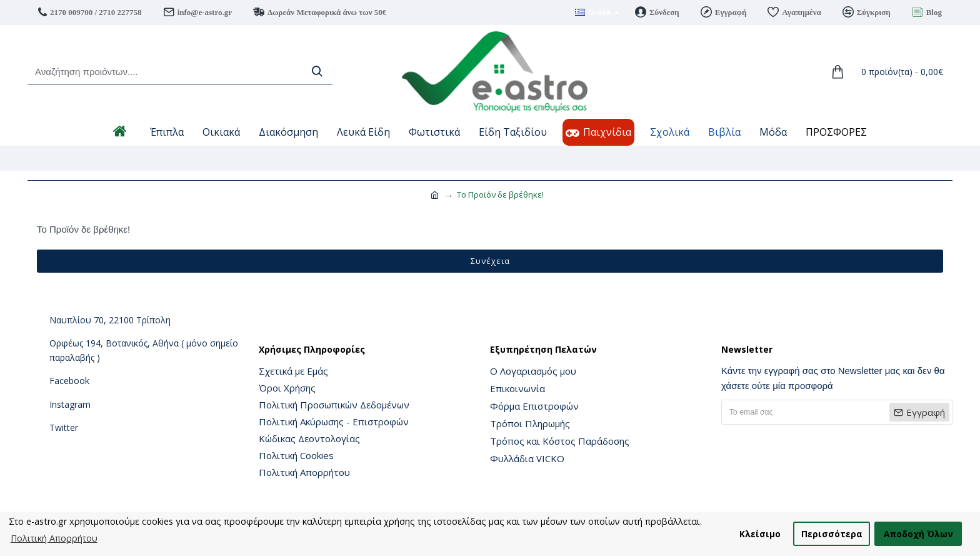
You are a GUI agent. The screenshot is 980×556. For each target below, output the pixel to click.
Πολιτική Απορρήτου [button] (54, 538)
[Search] (317, 72)
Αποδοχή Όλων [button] (918, 534)
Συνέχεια (490, 261)
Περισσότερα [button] (832, 534)
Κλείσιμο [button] (760, 534)
